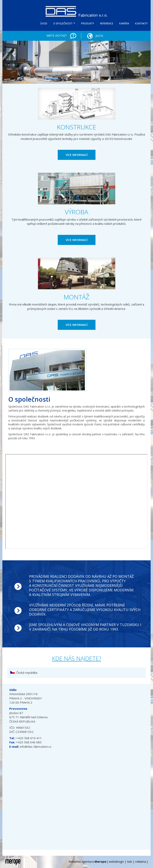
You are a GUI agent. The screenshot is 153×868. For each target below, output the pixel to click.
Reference (107, 23)
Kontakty (141, 23)
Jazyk (94, 36)
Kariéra (124, 23)
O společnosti (65, 25)
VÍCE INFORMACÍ (77, 155)
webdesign (116, 861)
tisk (129, 861)
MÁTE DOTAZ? (57, 35)
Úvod (44, 23)
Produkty (88, 23)
